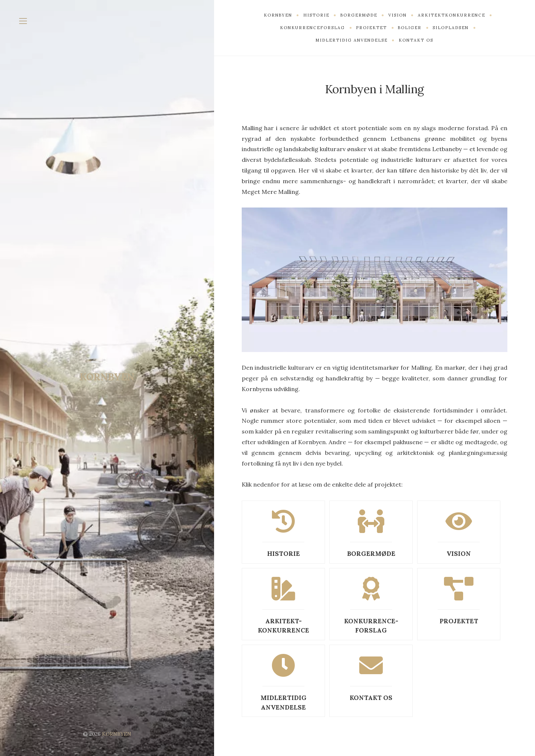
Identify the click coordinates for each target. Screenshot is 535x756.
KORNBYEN (107, 377)
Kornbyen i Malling (374, 88)
